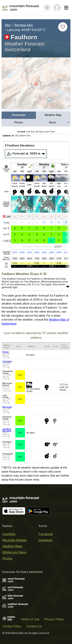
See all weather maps (6, 204)
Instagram (46, 540)
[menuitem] (19, 115)
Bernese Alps (24, 25)
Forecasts (19, 115)
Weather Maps (12, 546)
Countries (9, 534)
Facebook (46, 534)
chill (7, 241)
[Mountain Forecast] (21, 8)
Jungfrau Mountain (7, 430)
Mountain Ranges (14, 540)
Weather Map (53, 115)
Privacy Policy (54, 619)
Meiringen (7, 407)
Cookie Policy (12, 626)
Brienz (6, 352)
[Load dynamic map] (36, 85)
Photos (19, 122)
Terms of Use (30, 619)
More (53, 122)
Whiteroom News (14, 552)
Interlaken (7, 361)
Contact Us (34, 626)
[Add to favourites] (63, 27)
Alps (8, 25)
